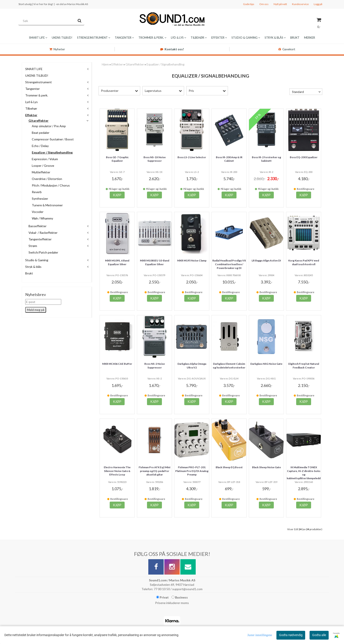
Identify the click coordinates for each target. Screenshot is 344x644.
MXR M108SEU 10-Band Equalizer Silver (155, 262)
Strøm (33, 246)
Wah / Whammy (42, 218)
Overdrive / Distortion (47, 179)
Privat (162, 597)
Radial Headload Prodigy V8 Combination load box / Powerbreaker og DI (229, 264)
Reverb (37, 192)
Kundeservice (300, 4)
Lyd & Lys (31, 102)
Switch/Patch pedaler (43, 252)
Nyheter (57, 49)
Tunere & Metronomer (47, 205)
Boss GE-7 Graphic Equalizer (117, 159)
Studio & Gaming (37, 260)
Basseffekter (38, 226)
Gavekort (287, 49)
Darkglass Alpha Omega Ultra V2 (192, 366)
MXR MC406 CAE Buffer (117, 364)
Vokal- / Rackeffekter (43, 233)
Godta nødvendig (291, 635)
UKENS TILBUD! (37, 75)
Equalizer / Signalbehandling (52, 152)
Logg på (318, 4)
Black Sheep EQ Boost (229, 467)
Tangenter (32, 89)
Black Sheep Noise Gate (266, 467)
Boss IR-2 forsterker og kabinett (266, 159)
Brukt (29, 273)
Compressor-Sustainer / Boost (53, 139)
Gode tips (249, 4)
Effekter (31, 115)
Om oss (264, 4)
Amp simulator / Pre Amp (49, 126)
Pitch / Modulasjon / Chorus (51, 185)
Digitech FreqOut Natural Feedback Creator (304, 366)
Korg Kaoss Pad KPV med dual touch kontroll (304, 262)
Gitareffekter (39, 121)
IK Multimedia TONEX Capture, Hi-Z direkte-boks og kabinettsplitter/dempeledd (304, 473)
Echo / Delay (40, 146)
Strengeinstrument (39, 82)
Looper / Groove (43, 166)
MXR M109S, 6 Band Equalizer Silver (117, 262)
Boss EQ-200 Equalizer (304, 157)
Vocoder (38, 212)
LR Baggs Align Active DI (266, 260)
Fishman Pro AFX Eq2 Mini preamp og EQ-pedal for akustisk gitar (154, 471)
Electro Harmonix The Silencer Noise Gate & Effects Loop (117, 471)
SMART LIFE (34, 69)
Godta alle (319, 635)
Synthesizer (40, 199)
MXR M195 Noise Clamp (192, 260)
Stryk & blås (33, 267)
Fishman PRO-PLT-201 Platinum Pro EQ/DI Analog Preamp (192, 471)
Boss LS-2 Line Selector (192, 157)
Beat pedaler (41, 133)
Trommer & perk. (37, 95)
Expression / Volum (45, 159)
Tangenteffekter (40, 239)
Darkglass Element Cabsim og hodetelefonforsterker (229, 366)
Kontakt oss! (172, 49)
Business (180, 597)
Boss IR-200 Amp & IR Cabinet (229, 159)
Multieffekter (41, 172)
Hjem (105, 64)
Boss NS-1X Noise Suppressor (155, 159)
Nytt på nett (280, 4)
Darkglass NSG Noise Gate (266, 364)
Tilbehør (31, 108)
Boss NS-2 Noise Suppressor (155, 366)
